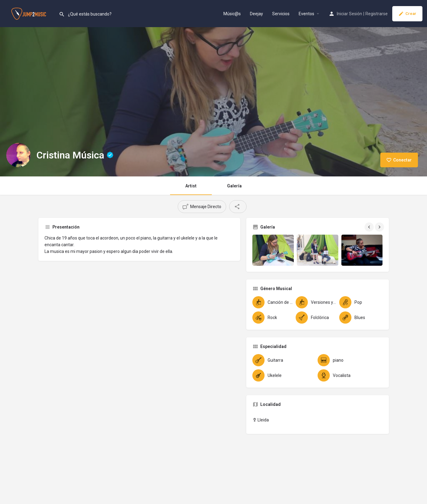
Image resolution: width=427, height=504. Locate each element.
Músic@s (232, 14)
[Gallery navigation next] (380, 227)
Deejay (256, 14)
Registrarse (377, 14)
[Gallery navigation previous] (370, 227)
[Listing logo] (18, 155)
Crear (407, 14)
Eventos (306, 14)
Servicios (281, 14)
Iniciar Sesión (349, 14)
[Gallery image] (273, 250)
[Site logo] (29, 13)
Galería (234, 186)
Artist (191, 186)
